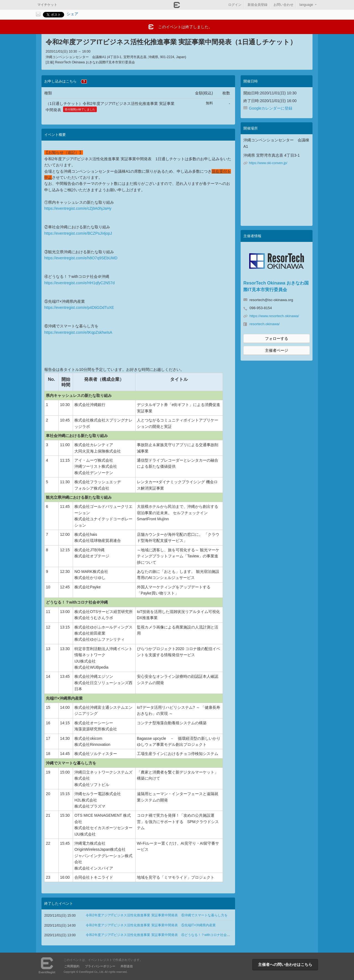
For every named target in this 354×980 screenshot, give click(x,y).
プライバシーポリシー (100, 966)
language (306, 5)
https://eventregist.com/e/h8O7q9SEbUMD (81, 258)
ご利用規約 (72, 966)
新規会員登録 (257, 5)
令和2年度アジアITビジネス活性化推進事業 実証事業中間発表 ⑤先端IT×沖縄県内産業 (151, 925)
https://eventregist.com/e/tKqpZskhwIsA (78, 332)
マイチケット (47, 5)
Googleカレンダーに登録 (271, 108)
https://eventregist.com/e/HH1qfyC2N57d (79, 283)
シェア (72, 14)
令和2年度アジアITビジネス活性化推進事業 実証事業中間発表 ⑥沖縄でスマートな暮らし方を (157, 915)
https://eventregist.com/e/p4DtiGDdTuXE (79, 307)
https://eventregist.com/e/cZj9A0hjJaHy (78, 208)
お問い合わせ (283, 5)
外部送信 (127, 966)
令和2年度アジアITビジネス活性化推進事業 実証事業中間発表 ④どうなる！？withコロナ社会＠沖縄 (161, 935)
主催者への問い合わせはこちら (285, 965)
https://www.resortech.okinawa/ (274, 316)
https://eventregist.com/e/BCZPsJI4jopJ (78, 233)
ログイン (235, 5)
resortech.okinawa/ (265, 324)
